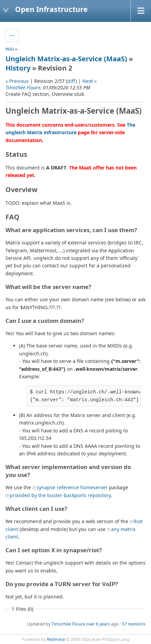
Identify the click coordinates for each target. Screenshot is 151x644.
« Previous (17, 81)
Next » (90, 81)
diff (71, 81)
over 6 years (98, 624)
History (18, 68)
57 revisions (134, 624)
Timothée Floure (23, 87)
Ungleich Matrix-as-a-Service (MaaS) (66, 59)
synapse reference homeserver (72, 487)
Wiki (10, 49)
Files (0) (22, 609)
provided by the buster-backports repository (60, 495)
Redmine (56, 639)
